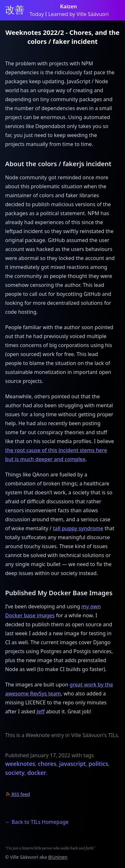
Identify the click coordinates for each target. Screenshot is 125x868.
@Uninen (58, 857)
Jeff (41, 711)
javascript (72, 764)
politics (98, 764)
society (15, 773)
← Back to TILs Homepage (37, 822)
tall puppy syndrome (78, 528)
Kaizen (69, 6)
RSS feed (18, 794)
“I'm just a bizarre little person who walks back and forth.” (50, 848)
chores (47, 764)
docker (37, 773)
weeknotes (20, 764)
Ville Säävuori (24, 857)
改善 (15, 10)
